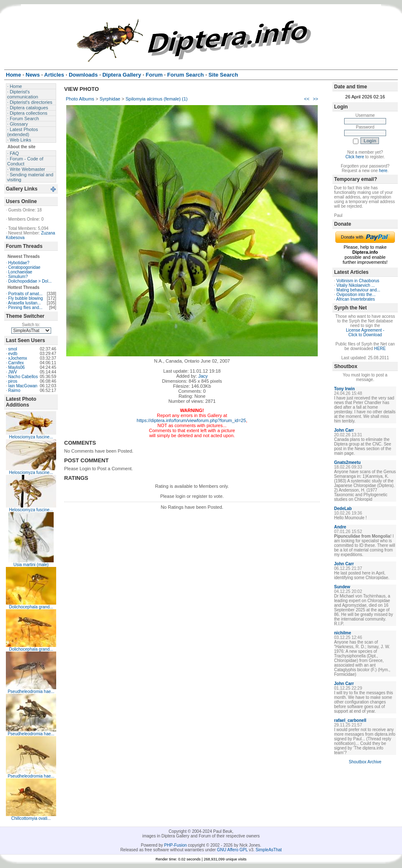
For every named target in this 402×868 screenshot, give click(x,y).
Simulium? (18, 277)
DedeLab (343, 509)
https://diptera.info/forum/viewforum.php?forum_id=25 (191, 420)
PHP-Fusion (176, 845)
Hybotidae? (19, 263)
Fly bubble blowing (26, 298)
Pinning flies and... (26, 308)
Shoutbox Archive (365, 762)
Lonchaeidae (20, 272)
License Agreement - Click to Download (365, 332)
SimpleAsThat (269, 850)
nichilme (343, 633)
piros (13, 381)
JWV (13, 372)
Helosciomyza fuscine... (31, 437)
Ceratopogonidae (25, 267)
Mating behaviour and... (359, 290)
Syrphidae (110, 99)
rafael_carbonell (350, 720)
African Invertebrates (355, 299)
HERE (380, 349)
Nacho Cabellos (23, 377)
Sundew (342, 587)
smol (13, 349)
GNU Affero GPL (232, 850)
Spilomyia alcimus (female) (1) (157, 99)
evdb (13, 354)
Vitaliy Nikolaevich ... (356, 285)
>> (315, 99)
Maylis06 (17, 367)
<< (307, 99)
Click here (355, 157)
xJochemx (18, 358)
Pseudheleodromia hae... (31, 692)
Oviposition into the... (356, 295)
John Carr (344, 430)
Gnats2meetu (347, 462)
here (383, 171)
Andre (340, 527)
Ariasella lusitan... (24, 303)
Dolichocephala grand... (31, 607)
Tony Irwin (344, 389)
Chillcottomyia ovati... (31, 818)
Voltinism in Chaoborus (358, 281)
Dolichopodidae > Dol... (30, 281)
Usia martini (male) (31, 565)
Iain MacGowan (23, 386)
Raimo (14, 390)
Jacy (203, 376)
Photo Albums (80, 99)
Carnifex (16, 363)
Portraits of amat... (26, 294)
